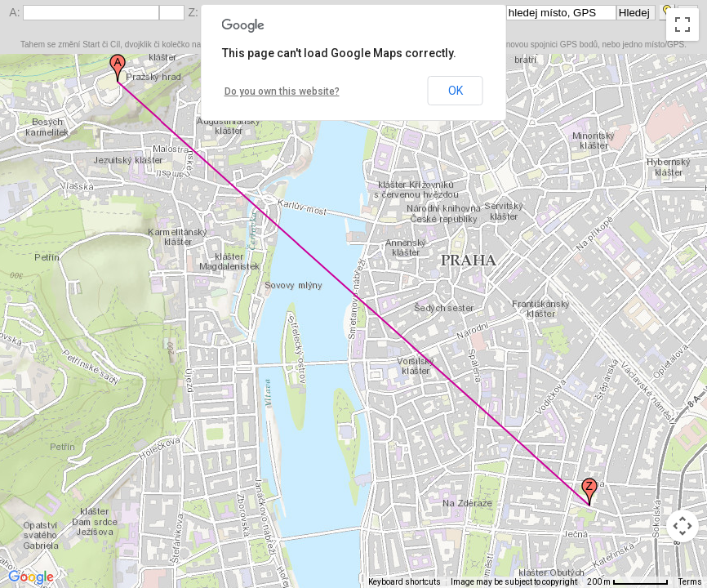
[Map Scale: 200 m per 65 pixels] (628, 582)
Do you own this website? (282, 91)
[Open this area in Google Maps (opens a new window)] (31, 577)
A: (16, 12)
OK (456, 91)
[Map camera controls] (683, 526)
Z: (194, 12)
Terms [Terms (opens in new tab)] (690, 582)
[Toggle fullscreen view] (683, 24)
